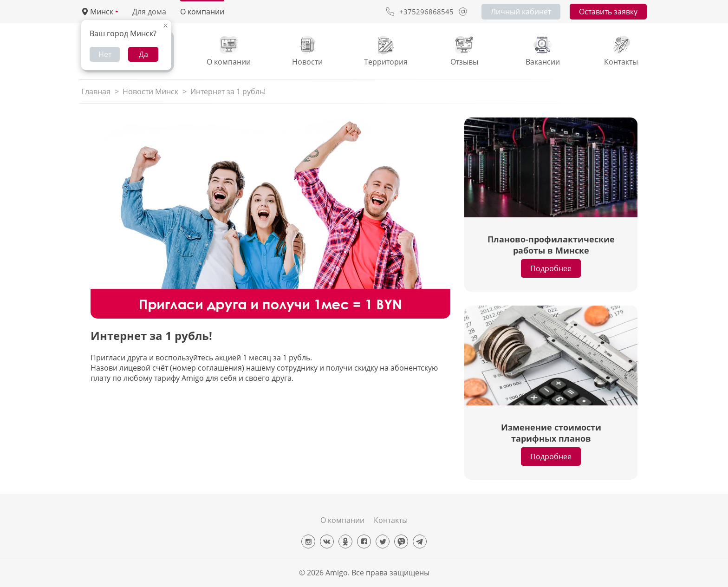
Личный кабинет (521, 12)
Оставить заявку (608, 12)
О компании (202, 12)
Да (143, 54)
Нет (105, 54)
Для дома (149, 12)
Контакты (391, 520)
